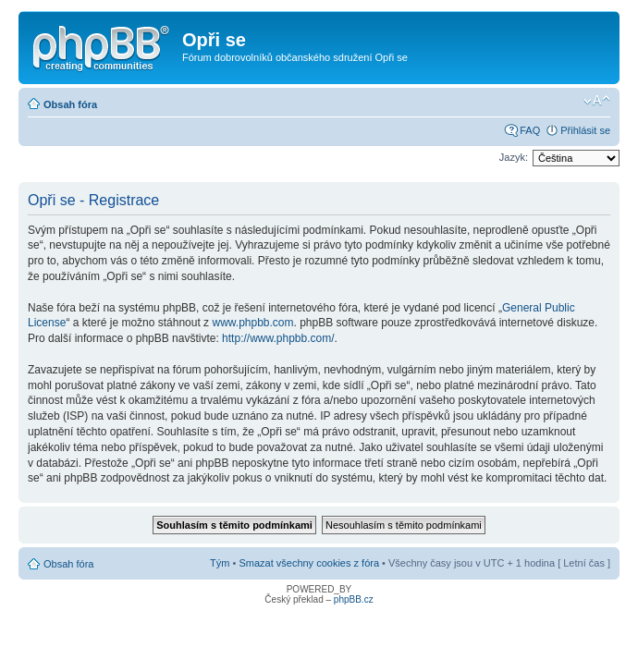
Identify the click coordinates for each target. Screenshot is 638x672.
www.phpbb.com (252, 323)
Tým (220, 563)
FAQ (530, 130)
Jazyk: (514, 157)
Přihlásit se (585, 130)
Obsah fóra (70, 104)
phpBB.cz (354, 599)
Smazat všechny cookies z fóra (309, 563)
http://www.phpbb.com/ (278, 338)
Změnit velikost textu (597, 101)
